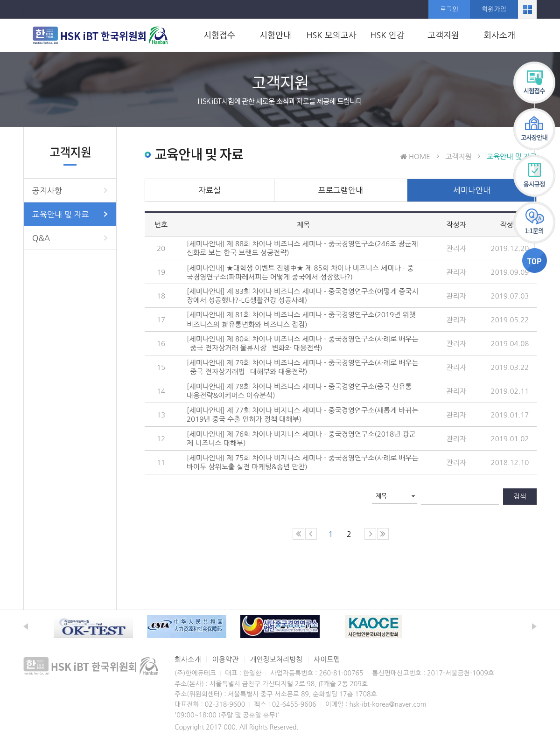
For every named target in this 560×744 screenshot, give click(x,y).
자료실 (210, 190)
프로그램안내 (341, 190)
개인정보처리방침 (276, 659)
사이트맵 (327, 659)
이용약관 (225, 659)
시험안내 (275, 35)
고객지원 (443, 35)
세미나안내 (472, 190)
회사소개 (499, 35)
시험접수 (219, 35)
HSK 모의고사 (331, 35)
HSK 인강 (387, 35)
